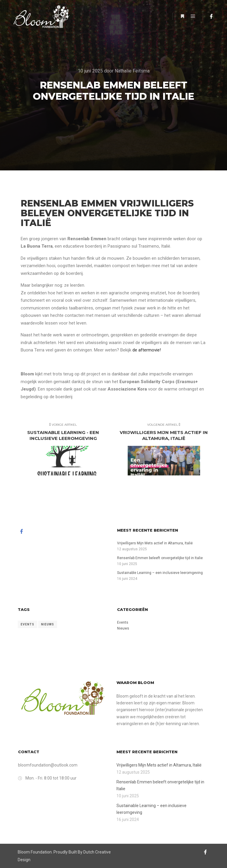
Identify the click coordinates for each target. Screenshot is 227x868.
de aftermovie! (147, 350)
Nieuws (123, 628)
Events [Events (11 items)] (27, 624)
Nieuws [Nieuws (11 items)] (48, 624)
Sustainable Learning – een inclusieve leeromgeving (160, 573)
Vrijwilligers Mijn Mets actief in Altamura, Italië (155, 543)
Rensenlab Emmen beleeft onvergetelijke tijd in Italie (160, 558)
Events (123, 622)
